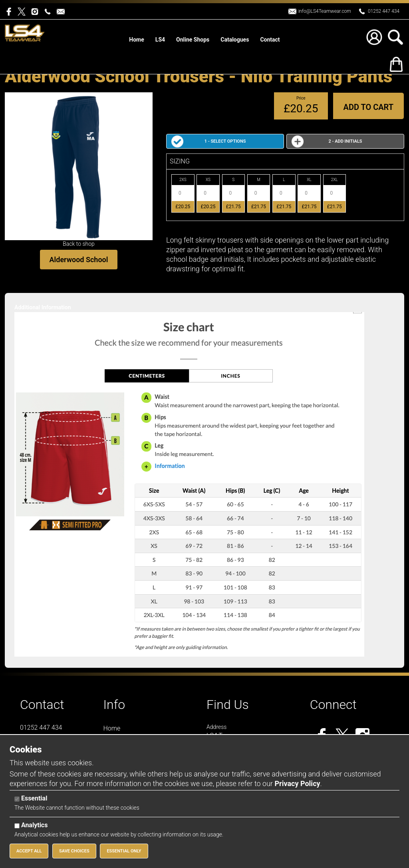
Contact (42, 705)
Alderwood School (79, 260)
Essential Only (124, 851)
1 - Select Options (225, 141)
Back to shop (79, 244)
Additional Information (43, 307)
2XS (183, 180)
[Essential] (17, 799)
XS (208, 180)
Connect (333, 705)
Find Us (228, 705)
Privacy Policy (297, 783)
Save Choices (74, 851)
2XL (335, 180)
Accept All (29, 851)
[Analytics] (17, 826)
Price (301, 98)
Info (114, 705)
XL (309, 180)
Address (216, 727)
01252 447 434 (384, 11)
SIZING (180, 161)
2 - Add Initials (345, 141)
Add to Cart (368, 107)
